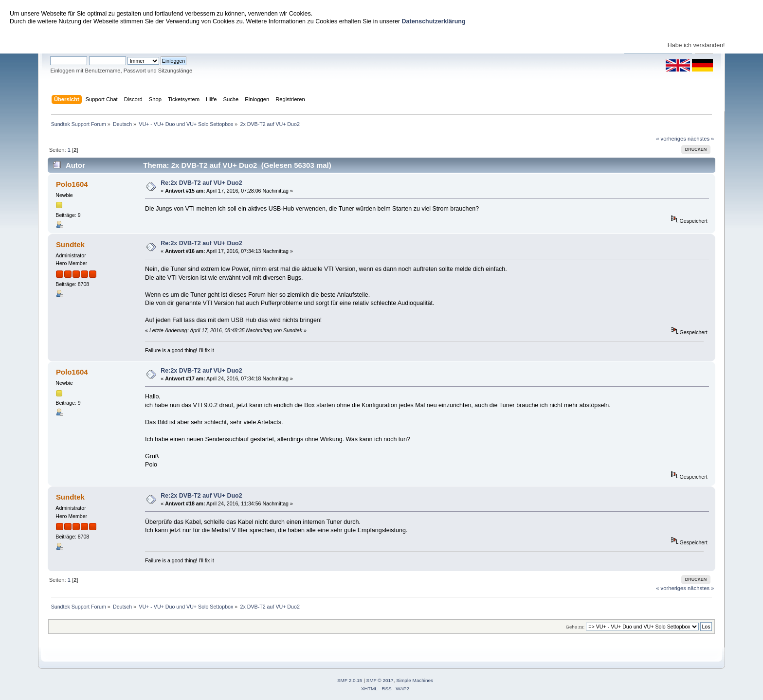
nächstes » (701, 139)
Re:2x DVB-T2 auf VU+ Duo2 (201, 183)
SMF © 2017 (380, 680)
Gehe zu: (575, 627)
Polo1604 (72, 184)
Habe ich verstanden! (696, 45)
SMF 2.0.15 (350, 680)
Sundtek (70, 244)
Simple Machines (415, 680)
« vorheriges (671, 139)
